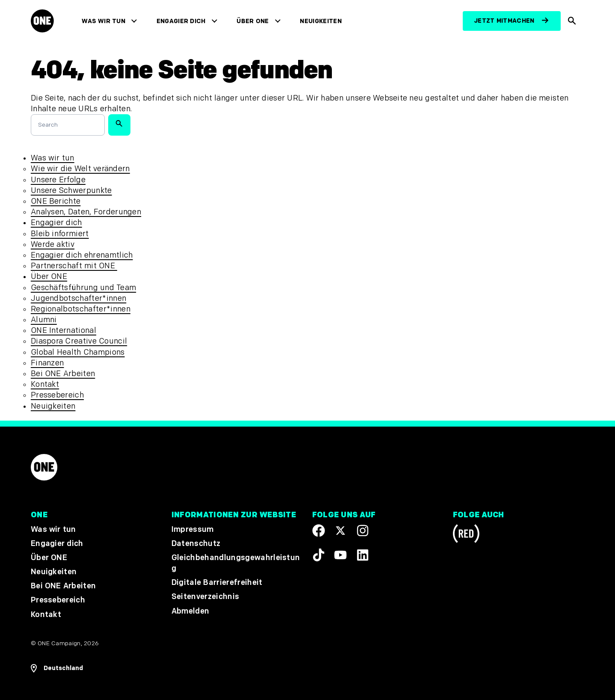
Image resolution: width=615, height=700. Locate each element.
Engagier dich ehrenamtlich (82, 255)
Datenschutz (196, 544)
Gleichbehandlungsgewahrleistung (236, 563)
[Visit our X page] (340, 531)
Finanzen (47, 363)
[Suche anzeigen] (572, 21)
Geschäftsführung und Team (83, 288)
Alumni (44, 320)
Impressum (193, 529)
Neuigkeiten (321, 21)
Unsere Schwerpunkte (71, 191)
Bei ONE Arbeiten (63, 374)
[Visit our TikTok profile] (319, 555)
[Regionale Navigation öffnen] (57, 668)
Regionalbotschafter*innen (81, 309)
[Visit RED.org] (466, 535)
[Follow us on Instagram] (363, 531)
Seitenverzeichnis (205, 597)
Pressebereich (57, 395)
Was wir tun (103, 21)
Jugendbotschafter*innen (78, 298)
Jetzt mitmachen (504, 21)
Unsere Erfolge (58, 180)
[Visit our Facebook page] (319, 531)
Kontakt (45, 384)
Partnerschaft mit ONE (74, 266)
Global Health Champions (78, 352)
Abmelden (191, 611)
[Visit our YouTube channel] (340, 555)
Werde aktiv (53, 245)
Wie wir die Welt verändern (80, 169)
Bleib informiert (60, 234)
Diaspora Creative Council (79, 341)
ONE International (64, 331)
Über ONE (253, 21)
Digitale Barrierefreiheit (217, 583)
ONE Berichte (56, 201)
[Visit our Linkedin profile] (363, 555)
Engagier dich (181, 21)
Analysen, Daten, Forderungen (86, 212)
